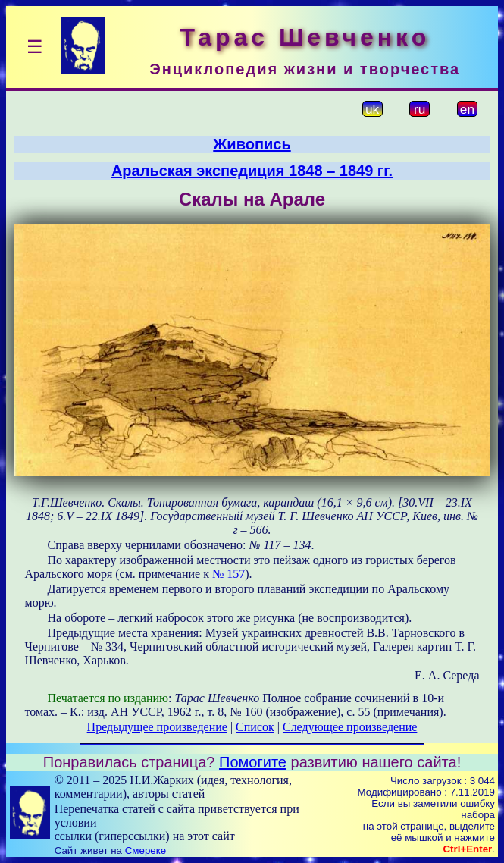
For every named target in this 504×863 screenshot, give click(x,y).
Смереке (146, 850)
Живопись (252, 144)
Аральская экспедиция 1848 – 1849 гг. (252, 171)
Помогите (253, 762)
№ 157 (229, 574)
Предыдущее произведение (157, 727)
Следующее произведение (350, 727)
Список (255, 727)
